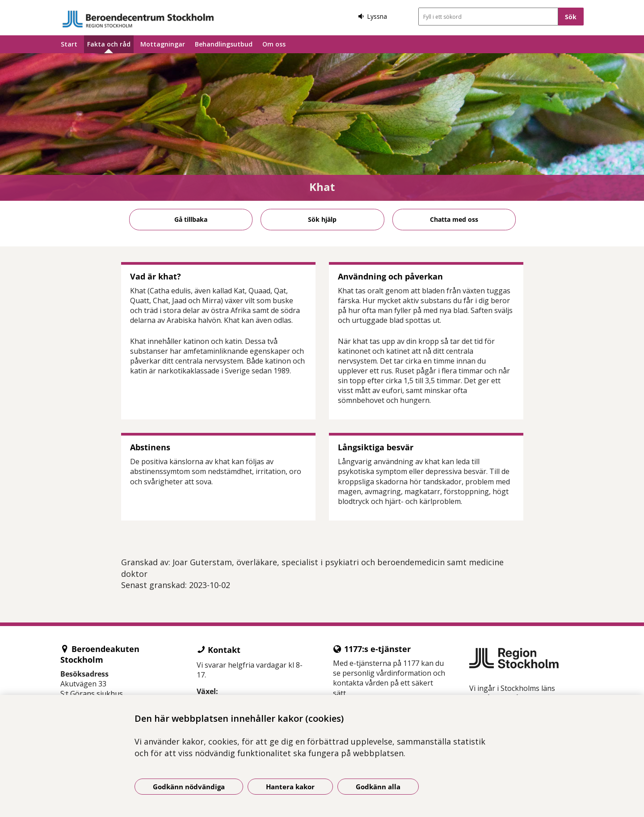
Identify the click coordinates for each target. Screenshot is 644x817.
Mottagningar (163, 44)
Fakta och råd (109, 44)
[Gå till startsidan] (138, 19)
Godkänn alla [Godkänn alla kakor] (378, 787)
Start (69, 44)
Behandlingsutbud (224, 44)
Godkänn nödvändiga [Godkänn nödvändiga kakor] (189, 787)
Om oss (274, 44)
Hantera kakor (290, 787)
